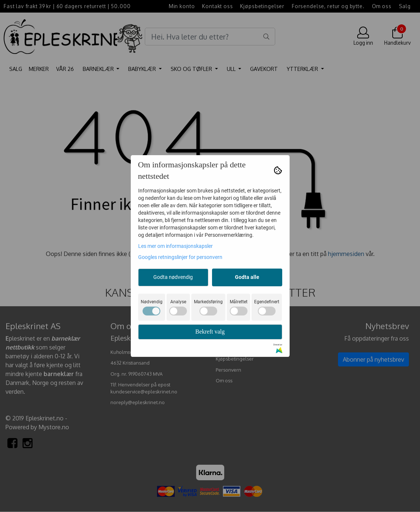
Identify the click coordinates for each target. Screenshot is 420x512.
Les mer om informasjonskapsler (175, 246)
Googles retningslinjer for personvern (180, 257)
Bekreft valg (210, 332)
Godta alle (247, 277)
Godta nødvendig (173, 277)
